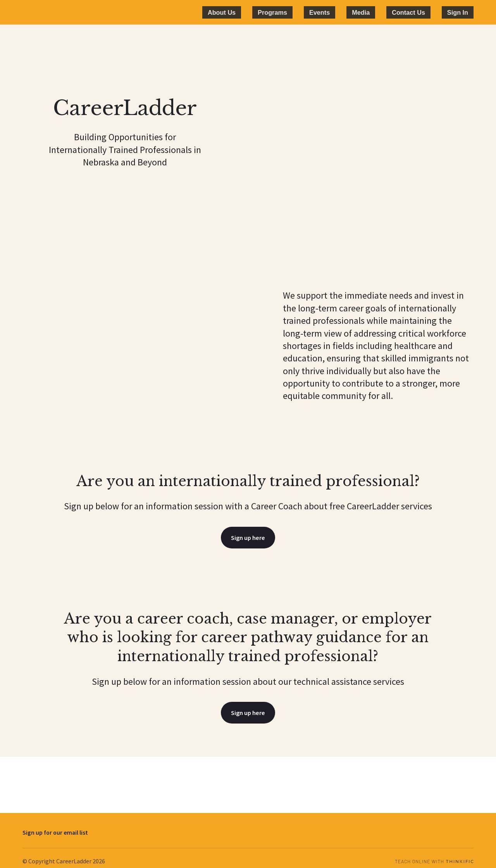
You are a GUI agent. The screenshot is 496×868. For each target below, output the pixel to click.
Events (360, 12)
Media (390, 12)
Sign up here (248, 538)
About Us (285, 12)
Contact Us (427, 12)
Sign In (464, 12)
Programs (325, 12)
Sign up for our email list (55, 824)
